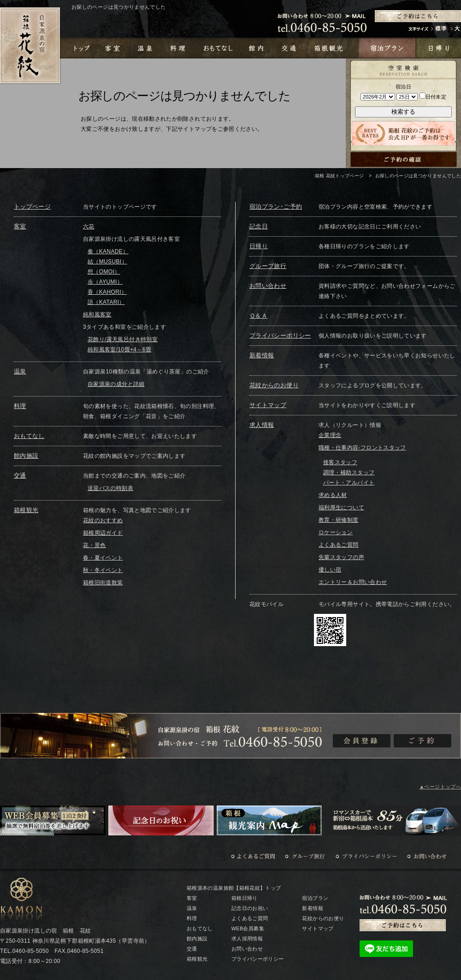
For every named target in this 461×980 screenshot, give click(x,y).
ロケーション (336, 532)
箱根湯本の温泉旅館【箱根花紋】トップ (234, 888)
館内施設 (26, 456)
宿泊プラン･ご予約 (276, 207)
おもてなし (29, 436)
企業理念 (330, 435)
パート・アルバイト (349, 483)
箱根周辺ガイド (103, 533)
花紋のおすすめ (103, 520)
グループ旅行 (268, 266)
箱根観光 (26, 510)
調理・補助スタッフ (349, 472)
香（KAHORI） (107, 292)
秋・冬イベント (103, 570)
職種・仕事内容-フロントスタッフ (362, 448)
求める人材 (333, 495)
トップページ (32, 207)
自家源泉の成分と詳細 (116, 384)
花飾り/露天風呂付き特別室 (123, 339)
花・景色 (94, 545)
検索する (403, 112)
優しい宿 (330, 570)
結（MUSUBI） (107, 262)
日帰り (259, 246)
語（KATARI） (106, 302)
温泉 (20, 371)
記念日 (259, 226)
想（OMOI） (104, 272)
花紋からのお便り (274, 385)
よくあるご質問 (339, 545)
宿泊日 (403, 87)
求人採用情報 (247, 939)
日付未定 (433, 97)
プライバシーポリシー (280, 335)
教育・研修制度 (339, 520)
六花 (89, 227)
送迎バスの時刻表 (110, 488)
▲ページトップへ (440, 787)
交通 (20, 475)
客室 (20, 226)
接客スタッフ (340, 462)
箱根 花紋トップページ (340, 176)
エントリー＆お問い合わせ (353, 582)
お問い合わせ (268, 286)
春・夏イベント (103, 558)
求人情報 (262, 425)
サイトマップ (268, 405)
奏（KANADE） (108, 251)
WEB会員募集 (248, 928)
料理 (20, 406)
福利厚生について (341, 507)
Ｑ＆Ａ (258, 316)
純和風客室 (97, 315)
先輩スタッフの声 (341, 557)
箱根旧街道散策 (103, 583)
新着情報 (262, 355)
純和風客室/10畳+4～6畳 (119, 350)
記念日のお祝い (250, 908)
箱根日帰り (245, 898)
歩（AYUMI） (105, 282)
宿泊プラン (315, 898)
